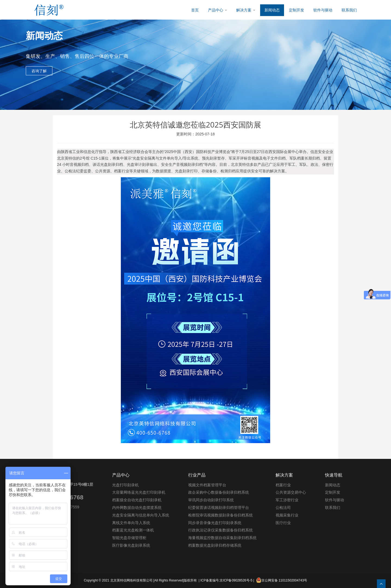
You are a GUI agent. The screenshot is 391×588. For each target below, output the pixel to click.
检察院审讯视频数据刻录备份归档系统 (220, 515)
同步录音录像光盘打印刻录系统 (215, 523)
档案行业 (283, 485)
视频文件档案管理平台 (207, 485)
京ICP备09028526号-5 (236, 580)
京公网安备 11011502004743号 (282, 580)
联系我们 (349, 10)
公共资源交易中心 (291, 492)
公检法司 (283, 508)
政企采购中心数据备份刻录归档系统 (219, 492)
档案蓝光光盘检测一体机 (133, 530)
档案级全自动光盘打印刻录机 (137, 500)
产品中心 (217, 10)
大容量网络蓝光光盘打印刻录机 (139, 492)
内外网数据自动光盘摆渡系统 (137, 508)
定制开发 (297, 10)
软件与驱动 (323, 10)
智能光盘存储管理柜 (129, 538)
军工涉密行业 (287, 500)
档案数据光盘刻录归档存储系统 (215, 545)
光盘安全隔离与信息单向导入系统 (141, 515)
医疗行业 (283, 523)
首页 (195, 10)
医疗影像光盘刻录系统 (131, 545)
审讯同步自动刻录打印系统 (211, 500)
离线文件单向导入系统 (131, 523)
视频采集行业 (287, 515)
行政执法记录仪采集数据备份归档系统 (220, 530)
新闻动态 (272, 10)
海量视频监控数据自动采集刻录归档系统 (222, 538)
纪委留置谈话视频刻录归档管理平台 (219, 508)
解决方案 (246, 10)
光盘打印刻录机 (125, 485)
